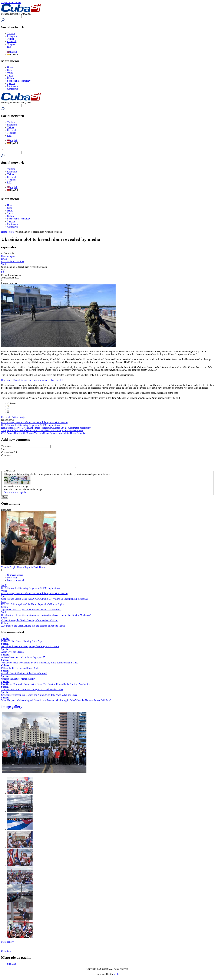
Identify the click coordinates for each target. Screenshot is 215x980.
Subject (5, 449)
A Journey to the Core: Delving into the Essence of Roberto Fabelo (33, 628)
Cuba (10, 70)
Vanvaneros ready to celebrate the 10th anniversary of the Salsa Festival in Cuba (40, 665)
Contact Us (13, 89)
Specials (11, 83)
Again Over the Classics (13, 654)
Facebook (12, 41)
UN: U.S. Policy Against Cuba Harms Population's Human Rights (33, 606)
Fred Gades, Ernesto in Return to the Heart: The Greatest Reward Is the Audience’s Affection (46, 686)
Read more (6, 380)
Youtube (11, 33)
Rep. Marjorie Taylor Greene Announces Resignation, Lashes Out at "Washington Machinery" (46, 428)
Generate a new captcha (15, 494)
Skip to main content (11, 2)
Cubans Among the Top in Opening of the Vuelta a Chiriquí (30, 623)
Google (22, 417)
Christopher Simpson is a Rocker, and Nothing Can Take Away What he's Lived (39, 697)
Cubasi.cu (6, 953)
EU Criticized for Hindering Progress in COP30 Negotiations (30, 425)
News (12, 232)
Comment (7, 455)
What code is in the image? (17, 489)
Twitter (11, 39)
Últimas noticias (15, 577)
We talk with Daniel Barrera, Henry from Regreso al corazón (30, 649)
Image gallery (12, 709)
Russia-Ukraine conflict (13, 262)
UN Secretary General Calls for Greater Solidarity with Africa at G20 (34, 422)
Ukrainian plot (8, 256)
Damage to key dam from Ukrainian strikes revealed (38, 380)
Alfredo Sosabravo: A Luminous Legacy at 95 (23, 659)
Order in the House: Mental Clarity (18, 681)
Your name (7, 446)
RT (3, 272)
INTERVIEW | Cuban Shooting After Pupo (22, 643)
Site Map (11, 966)
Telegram (12, 44)
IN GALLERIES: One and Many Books (20, 670)
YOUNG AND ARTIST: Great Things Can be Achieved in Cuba (32, 692)
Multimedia (13, 86)
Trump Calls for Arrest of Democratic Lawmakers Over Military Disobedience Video (42, 430)
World (10, 73)
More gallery (7, 944)
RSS (9, 47)
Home (10, 67)
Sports (10, 75)
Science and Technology (19, 81)
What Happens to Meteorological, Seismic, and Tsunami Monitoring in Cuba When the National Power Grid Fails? (56, 703)
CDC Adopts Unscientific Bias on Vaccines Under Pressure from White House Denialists (44, 433)
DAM (4, 259)
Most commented (16, 583)
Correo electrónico (10, 452)
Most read (12, 580)
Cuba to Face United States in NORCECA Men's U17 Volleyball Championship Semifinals (45, 601)
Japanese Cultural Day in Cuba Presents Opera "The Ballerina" (31, 612)
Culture (11, 78)
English (12, 52)
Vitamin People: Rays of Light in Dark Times (23, 569)
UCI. (116, 976)
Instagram (12, 36)
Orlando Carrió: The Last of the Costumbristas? (24, 676)
